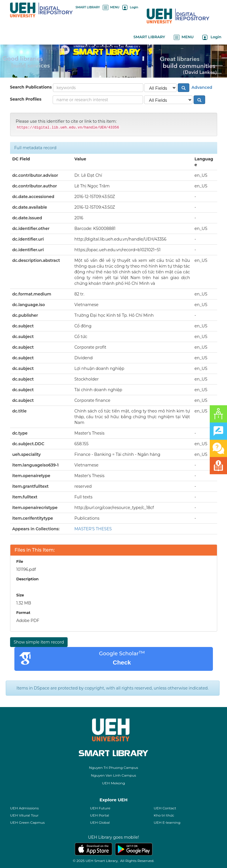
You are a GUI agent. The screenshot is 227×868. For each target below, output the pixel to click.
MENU (111, 7)
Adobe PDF (28, 621)
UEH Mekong (114, 783)
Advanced (201, 87)
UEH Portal (100, 815)
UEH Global (100, 822)
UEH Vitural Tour (24, 815)
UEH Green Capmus (27, 822)
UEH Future (100, 808)
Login (130, 7)
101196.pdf (26, 569)
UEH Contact (165, 808)
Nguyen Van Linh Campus (113, 775)
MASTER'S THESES (93, 529)
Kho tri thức (164, 815)
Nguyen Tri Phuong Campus (113, 768)
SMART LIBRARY (88, 7)
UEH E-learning (167, 822)
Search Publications (31, 87)
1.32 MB (24, 603)
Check (122, 662)
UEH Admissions (24, 808)
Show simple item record (39, 642)
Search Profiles (26, 99)
